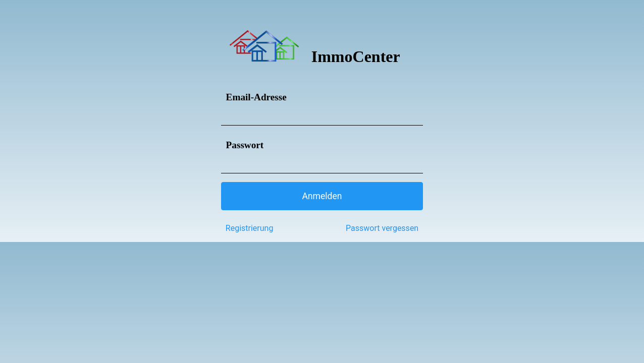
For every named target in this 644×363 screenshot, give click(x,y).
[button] (322, 196)
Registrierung (250, 228)
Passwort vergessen (382, 228)
